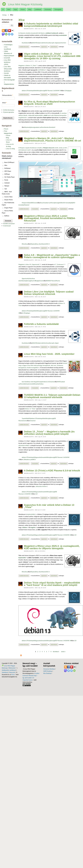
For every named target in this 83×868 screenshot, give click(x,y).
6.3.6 (53, 91)
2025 (38, 382)
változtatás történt (41, 486)
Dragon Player (9, 208)
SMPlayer (7, 174)
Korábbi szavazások (9, 224)
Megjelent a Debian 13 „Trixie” (28, 66)
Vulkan (29, 203)
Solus (31, 279)
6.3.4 (63, 641)
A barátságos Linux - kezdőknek (8, 47)
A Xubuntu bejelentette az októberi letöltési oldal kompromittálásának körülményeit (51, 25)
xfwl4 (54, 127)
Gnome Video (8, 197)
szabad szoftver (39, 127)
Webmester (13, 668)
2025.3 (48, 572)
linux (23, 43)
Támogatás (58, 9)
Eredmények (7, 226)
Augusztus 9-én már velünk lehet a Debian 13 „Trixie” (49, 506)
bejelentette (23, 558)
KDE (32, 203)
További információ (25, 47)
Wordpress (39, 43)
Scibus (42, 384)
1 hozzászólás (35, 209)
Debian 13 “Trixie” (30, 409)
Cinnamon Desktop (50, 669)
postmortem (62, 43)
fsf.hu (13, 675)
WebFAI (28, 418)
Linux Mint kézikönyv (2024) (7, 62)
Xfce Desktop (48, 673)
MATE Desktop (48, 671)
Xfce (31, 43)
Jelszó (5, 103)
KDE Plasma (48, 91)
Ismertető (7, 58)
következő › (56, 652)
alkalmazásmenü (28, 384)
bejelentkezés (54, 47)
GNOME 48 (58, 91)
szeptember (43, 382)
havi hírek (25, 382)
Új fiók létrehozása (9, 110)
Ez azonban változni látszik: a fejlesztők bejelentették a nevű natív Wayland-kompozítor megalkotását (43, 115)
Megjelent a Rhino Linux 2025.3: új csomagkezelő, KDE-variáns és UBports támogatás (52, 547)
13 (27, 91)
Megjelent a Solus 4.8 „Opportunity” (30, 264)
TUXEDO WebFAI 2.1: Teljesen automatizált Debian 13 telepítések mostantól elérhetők (52, 396)
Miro (6, 165)
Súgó (15, 9)
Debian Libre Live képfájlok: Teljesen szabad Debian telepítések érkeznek (49, 293)
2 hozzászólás (35, 464)
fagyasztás (38, 457)
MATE (59, 382)
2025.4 (48, 244)
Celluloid (7, 183)
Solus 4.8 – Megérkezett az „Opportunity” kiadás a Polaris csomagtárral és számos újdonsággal (52, 256)
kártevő (44, 43)
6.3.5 (24, 494)
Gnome (35, 203)
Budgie (37, 281)
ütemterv (47, 127)
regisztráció (44, 47)
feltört (34, 43)
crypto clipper (55, 43)
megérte (33, 527)
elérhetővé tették (24, 445)
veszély (49, 43)
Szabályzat (5, 672)
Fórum (23, 9)
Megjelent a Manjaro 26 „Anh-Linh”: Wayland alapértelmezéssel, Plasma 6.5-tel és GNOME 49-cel (52, 139)
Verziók (6, 73)
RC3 (34, 460)
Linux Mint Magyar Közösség (34, 4)
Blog (30, 9)
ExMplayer (8, 168)
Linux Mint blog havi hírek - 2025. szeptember (49, 354)
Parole (6, 180)
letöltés (37, 91)
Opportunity (25, 279)
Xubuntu (27, 43)
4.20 (65, 91)
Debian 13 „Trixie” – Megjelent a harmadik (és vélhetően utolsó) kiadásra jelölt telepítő (49, 433)
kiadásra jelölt (29, 460)
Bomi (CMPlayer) (9, 162)
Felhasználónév (8, 95)
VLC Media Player (10, 177)
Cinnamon (52, 382)
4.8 (34, 281)
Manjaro (24, 203)
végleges (69, 91)
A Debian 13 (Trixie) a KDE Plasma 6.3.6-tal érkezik (52, 471)
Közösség (48, 9)
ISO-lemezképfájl (68, 203)
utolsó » (63, 652)
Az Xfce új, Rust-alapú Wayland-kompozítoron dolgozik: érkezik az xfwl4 (49, 103)
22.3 (47, 382)
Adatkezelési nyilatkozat (9, 670)
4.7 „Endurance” (60, 264)
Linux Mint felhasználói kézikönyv (8, 69)
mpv (6, 189)
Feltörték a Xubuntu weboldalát (41, 324)
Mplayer (7, 186)
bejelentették (31, 514)
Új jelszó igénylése (9, 112)
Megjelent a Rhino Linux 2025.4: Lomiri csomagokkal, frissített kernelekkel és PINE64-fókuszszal (50, 218)
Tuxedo (24, 418)
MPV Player (8, 171)
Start (9, 9)
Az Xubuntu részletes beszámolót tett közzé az (38, 33)
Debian (25, 527)
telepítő (33, 91)
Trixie (29, 91)
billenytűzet (36, 384)
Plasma (58, 281)
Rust (51, 127)
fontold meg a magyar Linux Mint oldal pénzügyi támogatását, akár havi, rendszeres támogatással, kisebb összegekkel (43, 365)
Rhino (23, 244)
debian (24, 91)
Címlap (4, 15)
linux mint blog (32, 382)
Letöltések (38, 9)
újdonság (42, 91)
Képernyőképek (9, 56)
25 (44, 203)
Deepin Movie (9, 200)
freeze (43, 457)
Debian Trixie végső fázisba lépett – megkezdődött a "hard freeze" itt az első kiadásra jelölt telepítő (52, 584)
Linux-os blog (10, 149)
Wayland (27, 127)
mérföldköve (42, 70)
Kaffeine (7, 216)
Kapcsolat (12, 672)
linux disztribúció (41, 244)
